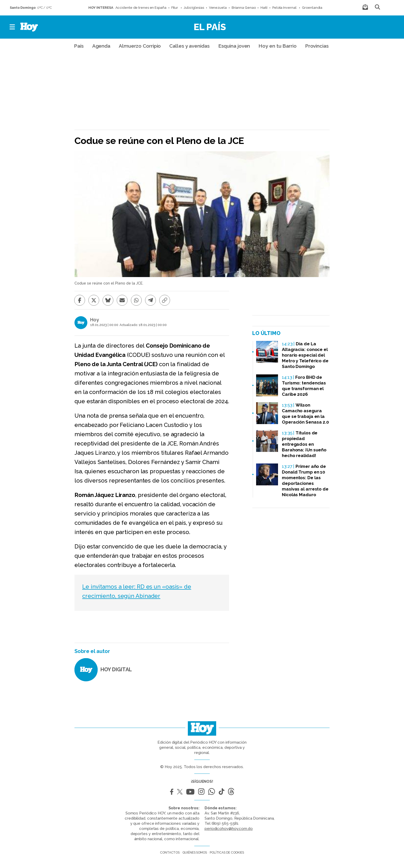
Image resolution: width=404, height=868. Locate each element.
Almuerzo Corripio (140, 46)
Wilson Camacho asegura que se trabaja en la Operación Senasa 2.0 (305, 414)
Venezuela (218, 8)
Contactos (170, 853)
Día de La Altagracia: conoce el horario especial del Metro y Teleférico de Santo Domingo (305, 355)
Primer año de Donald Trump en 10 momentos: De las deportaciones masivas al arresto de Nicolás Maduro (305, 480)
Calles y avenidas (189, 46)
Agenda (101, 46)
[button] (12, 27)
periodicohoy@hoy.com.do (229, 829)
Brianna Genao (244, 8)
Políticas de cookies (227, 853)
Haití (264, 8)
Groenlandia (312, 8)
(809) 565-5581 (225, 823)
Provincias (317, 46)
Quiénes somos (195, 853)
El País (210, 27)
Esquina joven (234, 46)
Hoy (95, 320)
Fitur (175, 8)
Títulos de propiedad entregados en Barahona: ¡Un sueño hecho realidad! (304, 444)
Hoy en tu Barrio (277, 46)
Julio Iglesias (194, 8)
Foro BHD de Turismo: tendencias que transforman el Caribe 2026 (304, 386)
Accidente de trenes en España (141, 8)
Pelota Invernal (285, 8)
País (79, 46)
